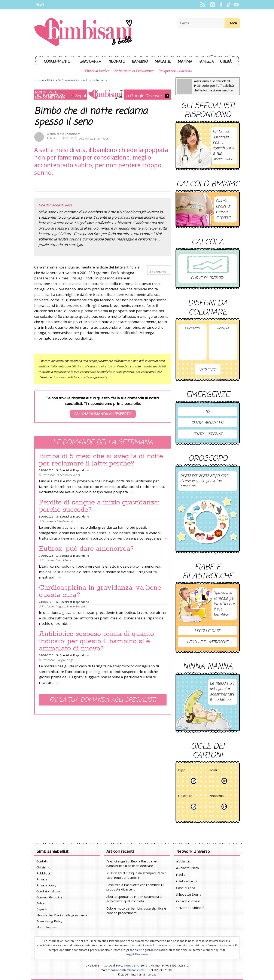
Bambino (140, 62)
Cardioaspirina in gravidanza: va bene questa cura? (100, 591)
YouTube (236, 5)
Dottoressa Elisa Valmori (57, 521)
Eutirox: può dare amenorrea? (86, 549)
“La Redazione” (70, 134)
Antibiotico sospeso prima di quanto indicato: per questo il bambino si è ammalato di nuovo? (96, 641)
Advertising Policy (49, 921)
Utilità (226, 62)
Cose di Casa (186, 888)
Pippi (182, 771)
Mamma (185, 62)
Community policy (49, 897)
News (40, 5)
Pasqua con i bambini (175, 71)
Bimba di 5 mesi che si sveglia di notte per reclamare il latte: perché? (101, 460)
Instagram (212, 5)
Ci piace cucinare (188, 901)
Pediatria (101, 80)
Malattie (163, 62)
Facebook (221, 5)
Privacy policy (46, 885)
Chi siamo (43, 867)
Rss (203, 5)
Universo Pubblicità (190, 908)
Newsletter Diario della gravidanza (62, 915)
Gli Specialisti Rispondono (75, 80)
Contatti (42, 861)
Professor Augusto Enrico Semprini (65, 606)
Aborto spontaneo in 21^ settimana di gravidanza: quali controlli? (134, 899)
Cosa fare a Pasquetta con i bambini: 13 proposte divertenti (135, 887)
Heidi (213, 771)
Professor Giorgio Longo (58, 660)
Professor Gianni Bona (57, 560)
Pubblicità (43, 873)
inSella (181, 874)
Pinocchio (216, 796)
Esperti (42, 909)
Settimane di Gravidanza (134, 71)
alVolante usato (188, 868)
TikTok (229, 5)
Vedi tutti (208, 370)
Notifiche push (47, 927)
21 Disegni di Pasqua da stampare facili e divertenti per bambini (137, 875)
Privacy (42, 879)
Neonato (117, 62)
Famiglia (206, 62)
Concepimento (57, 62)
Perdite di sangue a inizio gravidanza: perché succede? (99, 506)
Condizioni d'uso (48, 891)
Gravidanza (90, 62)
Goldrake (185, 796)
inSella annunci (186, 881)
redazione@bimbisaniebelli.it (127, 970)
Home (40, 80)
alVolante (183, 861)
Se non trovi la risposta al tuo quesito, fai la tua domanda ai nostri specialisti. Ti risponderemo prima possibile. (103, 407)
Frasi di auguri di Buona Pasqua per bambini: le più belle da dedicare (132, 863)
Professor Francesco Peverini (61, 475)
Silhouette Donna (189, 894)
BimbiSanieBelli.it (83, 32)
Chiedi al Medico (97, 71)
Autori (41, 903)
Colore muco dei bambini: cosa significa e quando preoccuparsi (136, 911)
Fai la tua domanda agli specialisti (103, 700)
